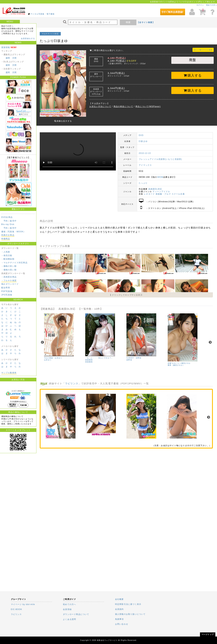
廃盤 (193, 60)
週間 (8, 58)
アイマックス (145, 163)
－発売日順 (7, 256)
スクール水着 (178, 192)
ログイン (200, 5)
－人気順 (6, 252)
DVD (141, 133)
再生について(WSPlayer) (148, 106)
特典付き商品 (8, 235)
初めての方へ (212, 5)
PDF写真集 (7, 291)
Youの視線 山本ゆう (53, 355)
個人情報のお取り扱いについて (130, 614)
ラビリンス (72, 381)
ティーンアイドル (161, 189)
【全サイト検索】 (146, 22)
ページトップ (208, 634)
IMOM (160, 175)
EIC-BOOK (17, 609)
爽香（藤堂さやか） (176, 363)
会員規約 (119, 609)
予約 (6, 221)
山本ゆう (48, 357)
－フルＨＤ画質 (9, 281)
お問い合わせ (122, 624)
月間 (14, 58)
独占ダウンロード (10, 284)
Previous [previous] (42, 340)
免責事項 (119, 619)
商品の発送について (123, 106)
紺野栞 (129, 357)
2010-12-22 (145, 151)
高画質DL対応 (155, 187)
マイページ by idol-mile (23, 604)
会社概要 (119, 599)
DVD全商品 (7, 217)
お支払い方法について (100, 106)
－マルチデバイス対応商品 (14, 263)
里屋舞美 (89, 359)
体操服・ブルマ (163, 192)
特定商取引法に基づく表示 (128, 604)
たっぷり (143, 181)
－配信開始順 (8, 259)
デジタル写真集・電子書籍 (42, 14)
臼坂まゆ (143, 139)
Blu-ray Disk (8, 224)
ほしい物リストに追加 (203, 50)
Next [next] (210, 340)
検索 (128, 22)
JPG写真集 (7, 295)
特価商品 (6, 239)
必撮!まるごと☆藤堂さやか (179, 361)
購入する (193, 75)
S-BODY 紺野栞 (134, 355)
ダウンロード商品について (76, 614)
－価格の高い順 (9, 270)
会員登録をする (28, 38)
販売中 (13, 221)
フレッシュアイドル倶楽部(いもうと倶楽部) (160, 157)
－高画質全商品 (9, 277)
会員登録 (67, 609)
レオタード (149, 192)
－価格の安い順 (9, 266)
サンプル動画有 (9, 373)
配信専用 (6, 288)
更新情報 (6, 47)
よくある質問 (69, 619)
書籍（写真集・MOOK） (13, 232)
